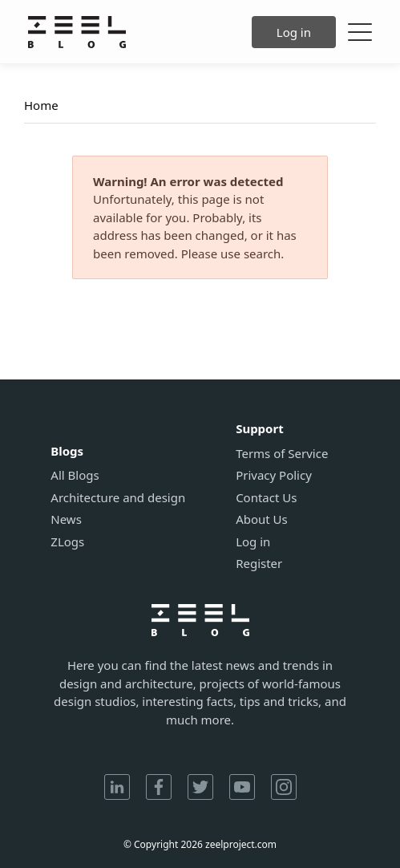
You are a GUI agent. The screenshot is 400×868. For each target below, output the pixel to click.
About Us (262, 519)
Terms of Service (282, 454)
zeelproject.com (241, 844)
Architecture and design (118, 498)
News (66, 519)
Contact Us (266, 498)
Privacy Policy (274, 475)
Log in (294, 32)
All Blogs (75, 475)
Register (259, 564)
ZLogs (67, 542)
